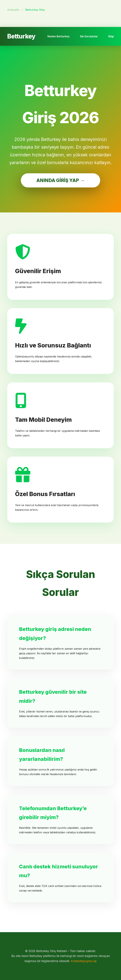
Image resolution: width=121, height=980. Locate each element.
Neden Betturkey (58, 36)
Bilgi (111, 36)
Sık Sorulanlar (89, 36)
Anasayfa (13, 10)
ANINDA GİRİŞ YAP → (60, 180)
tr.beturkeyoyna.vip (84, 961)
